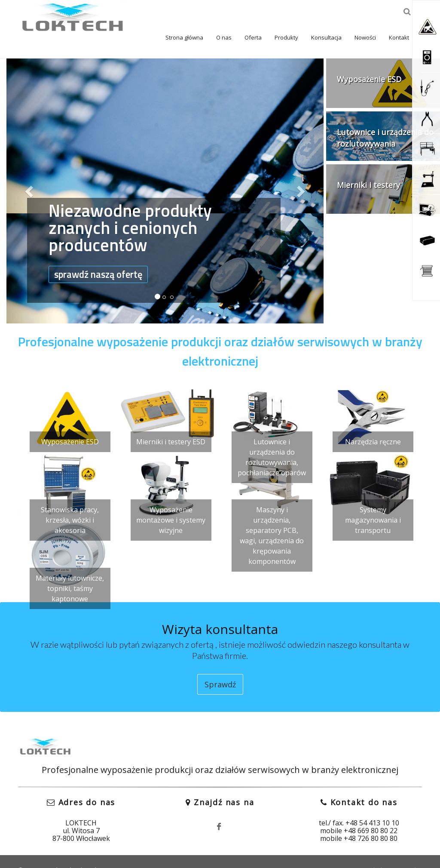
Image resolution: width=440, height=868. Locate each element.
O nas (202, 21)
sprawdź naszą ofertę (105, 259)
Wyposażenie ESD (70, 425)
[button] (30, 174)
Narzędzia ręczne (373, 425)
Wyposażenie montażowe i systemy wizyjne (171, 503)
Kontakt (377, 21)
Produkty (264, 21)
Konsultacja (304, 21)
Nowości (343, 21)
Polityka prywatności (393, 853)
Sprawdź (220, 668)
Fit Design (130, 853)
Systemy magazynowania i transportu (373, 503)
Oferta (231, 21)
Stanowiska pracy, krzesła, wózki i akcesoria (70, 503)
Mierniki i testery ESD (171, 425)
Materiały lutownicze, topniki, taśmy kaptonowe (70, 572)
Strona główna (162, 21)
